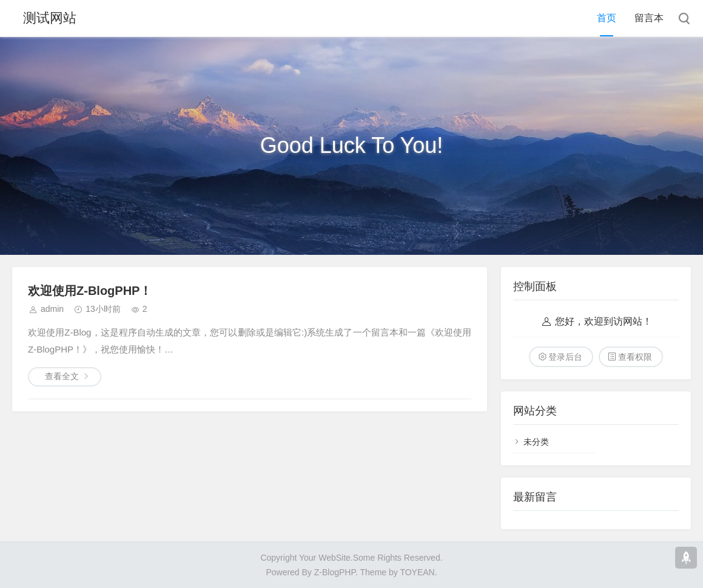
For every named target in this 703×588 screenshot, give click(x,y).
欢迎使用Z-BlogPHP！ (90, 291)
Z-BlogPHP (335, 572)
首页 (607, 18)
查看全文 (62, 376)
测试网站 (50, 18)
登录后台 (565, 357)
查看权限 (635, 357)
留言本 (649, 18)
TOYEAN (417, 572)
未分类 (536, 442)
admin (52, 309)
